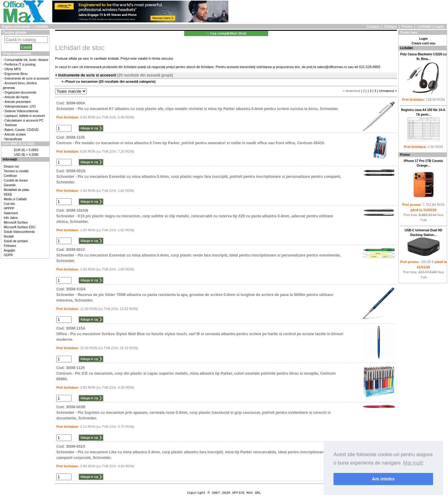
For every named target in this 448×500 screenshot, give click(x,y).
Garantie (10, 185)
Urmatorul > (388, 91)
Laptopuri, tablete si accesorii (25, 116)
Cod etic (9, 204)
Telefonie (11, 125)
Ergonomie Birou (16, 74)
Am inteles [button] (383, 479)
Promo (407, 26)
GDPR (8, 255)
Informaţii (10, 159)
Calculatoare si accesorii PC (24, 120)
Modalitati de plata (16, 190)
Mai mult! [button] (413, 463)
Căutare (391, 26)
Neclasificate (14, 139)
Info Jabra (11, 218)
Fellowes (10, 246)
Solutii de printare (16, 241)
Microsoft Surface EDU (20, 227)
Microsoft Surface (16, 222)
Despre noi (11, 167)
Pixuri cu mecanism (82, 81)
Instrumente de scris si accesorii (27, 79)
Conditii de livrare (16, 181)
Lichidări (424, 26)
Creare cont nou (424, 43)
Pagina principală (16, 26)
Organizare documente (21, 93)
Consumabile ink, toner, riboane (27, 60)
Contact (373, 26)
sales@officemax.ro (332, 67)
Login (439, 26)
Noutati (9, 236)
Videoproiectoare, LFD (20, 106)
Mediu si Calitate (15, 199)
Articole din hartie (17, 97)
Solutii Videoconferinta (19, 232)
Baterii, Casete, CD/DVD (22, 130)
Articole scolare (15, 134)
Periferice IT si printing (20, 65)
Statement (11, 213)
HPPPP (9, 208)
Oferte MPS (13, 69)
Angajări (9, 250)
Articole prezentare (18, 102)
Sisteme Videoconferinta (21, 111)
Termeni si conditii (16, 171)
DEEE (8, 194)
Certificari (10, 176)
